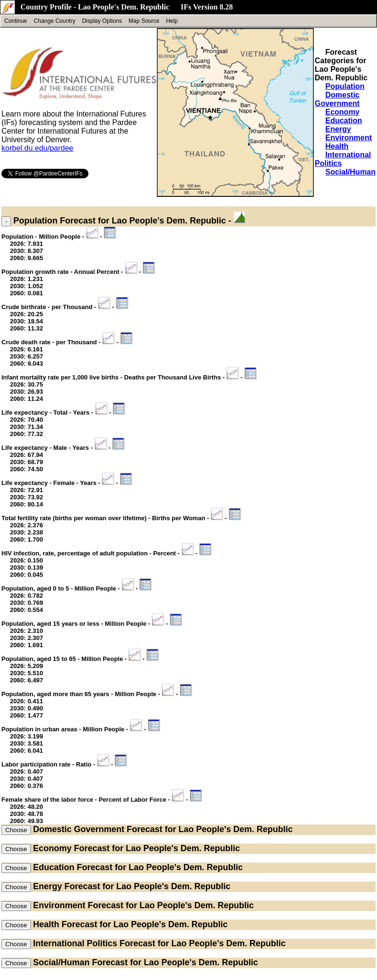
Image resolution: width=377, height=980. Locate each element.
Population (345, 86)
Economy (342, 112)
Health (337, 146)
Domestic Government (337, 99)
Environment (348, 138)
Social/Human (350, 172)
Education (343, 121)
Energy (338, 129)
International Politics (75, 943)
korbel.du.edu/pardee (37, 148)
